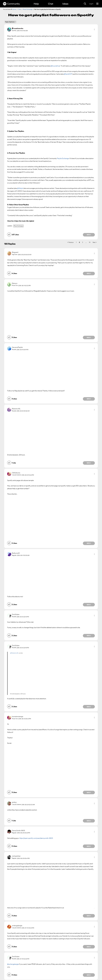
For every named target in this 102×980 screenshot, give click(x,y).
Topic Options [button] (10, 22)
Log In (91, 4)
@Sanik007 (68, 74)
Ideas (65, 4)
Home (14, 9)
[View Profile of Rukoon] (15, 283)
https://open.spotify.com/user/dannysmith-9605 (36, 838)
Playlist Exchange (63, 158)
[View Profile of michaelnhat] (16, 856)
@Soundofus (55, 66)
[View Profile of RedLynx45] (16, 553)
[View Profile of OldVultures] (16, 473)
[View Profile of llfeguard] (15, 252)
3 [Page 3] (83, 242)
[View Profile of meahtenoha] (18, 28)
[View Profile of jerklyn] (14, 802)
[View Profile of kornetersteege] (17, 716)
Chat (51, 4)
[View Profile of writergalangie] (17, 926)
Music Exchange (28, 9)
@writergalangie (13, 964)
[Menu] (97, 4)
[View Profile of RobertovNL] (16, 409)
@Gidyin (20, 188)
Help (36, 4)
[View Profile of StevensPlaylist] (17, 347)
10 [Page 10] (90, 242)
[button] (94, 29)
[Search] (85, 4)
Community (11, 4)
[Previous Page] (70, 242)
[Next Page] (95, 242)
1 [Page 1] (76, 242)
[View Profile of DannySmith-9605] (18, 831)
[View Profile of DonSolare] (16, 614)
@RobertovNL (14, 653)
